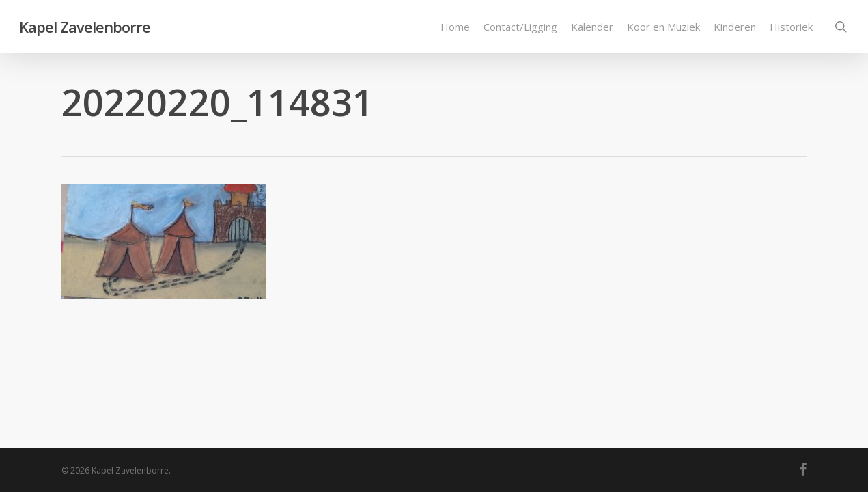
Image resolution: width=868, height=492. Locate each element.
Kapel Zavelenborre (85, 27)
